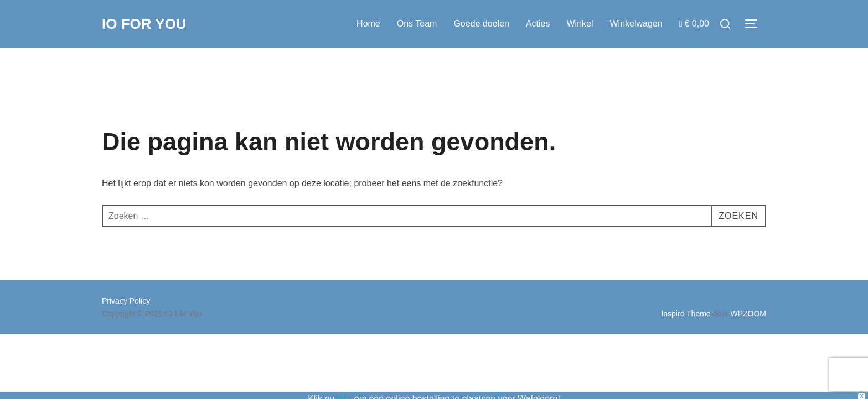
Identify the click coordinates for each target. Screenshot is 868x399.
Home (368, 24)
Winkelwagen (636, 24)
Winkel (580, 24)
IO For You (144, 24)
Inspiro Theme (686, 314)
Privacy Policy (126, 301)
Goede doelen (481, 24)
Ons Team (417, 24)
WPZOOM (748, 314)
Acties (538, 24)
